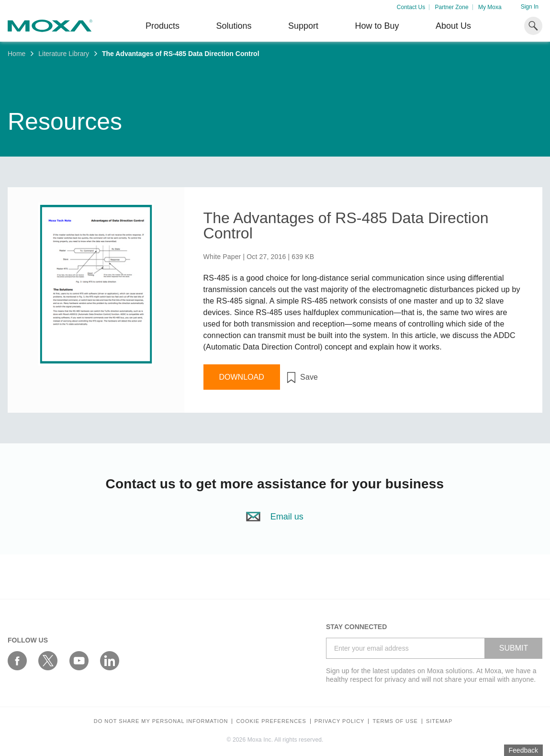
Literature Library (64, 54)
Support (303, 26)
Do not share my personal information (161, 721)
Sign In (530, 7)
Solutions (234, 26)
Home (17, 54)
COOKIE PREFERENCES (271, 721)
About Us (453, 26)
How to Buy (377, 26)
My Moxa (490, 7)
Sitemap (439, 721)
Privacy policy (340, 721)
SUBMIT (514, 648)
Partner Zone (452, 7)
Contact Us (411, 7)
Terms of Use (395, 721)
